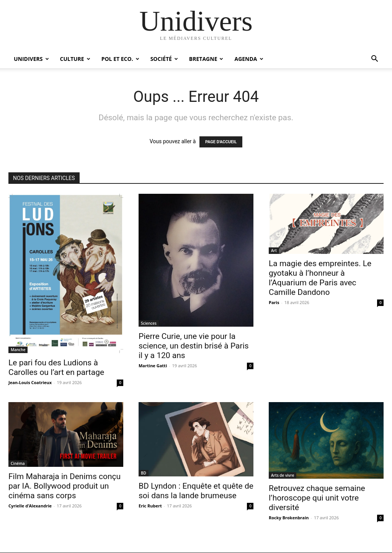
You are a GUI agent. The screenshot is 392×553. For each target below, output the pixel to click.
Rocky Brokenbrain (289, 518)
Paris (274, 302)
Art (274, 250)
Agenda (249, 59)
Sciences (149, 323)
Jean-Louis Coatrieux (30, 382)
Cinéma (18, 463)
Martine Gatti (153, 366)
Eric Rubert (150, 506)
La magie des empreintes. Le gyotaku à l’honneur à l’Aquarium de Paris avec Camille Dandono (320, 278)
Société (164, 59)
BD (144, 473)
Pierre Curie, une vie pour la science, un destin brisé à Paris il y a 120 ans (194, 346)
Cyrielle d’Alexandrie (30, 506)
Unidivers (31, 59)
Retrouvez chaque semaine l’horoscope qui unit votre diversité (317, 498)
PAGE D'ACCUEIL (221, 142)
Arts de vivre (283, 475)
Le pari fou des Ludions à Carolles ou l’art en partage (56, 367)
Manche (18, 350)
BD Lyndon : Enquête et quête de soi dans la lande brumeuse (196, 491)
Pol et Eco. (120, 59)
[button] (374, 60)
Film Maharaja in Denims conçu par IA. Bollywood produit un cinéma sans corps (65, 486)
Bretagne (206, 59)
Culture (75, 59)
